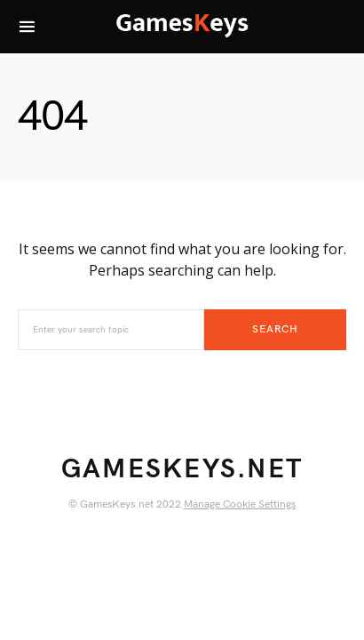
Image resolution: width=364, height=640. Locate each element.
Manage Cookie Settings (240, 504)
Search (275, 329)
